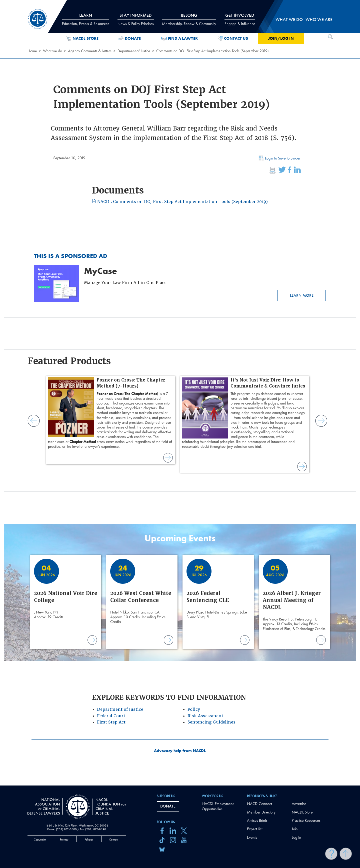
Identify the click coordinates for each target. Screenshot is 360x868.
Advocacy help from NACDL (180, 751)
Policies (89, 839)
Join (295, 829)
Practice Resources (306, 820)
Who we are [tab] (319, 19)
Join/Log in (281, 38)
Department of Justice (134, 51)
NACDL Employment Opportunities (218, 806)
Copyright (40, 839)
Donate (130, 38)
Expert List (255, 829)
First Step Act (111, 722)
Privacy (64, 839)
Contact (114, 839)
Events (252, 837)
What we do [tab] (289, 19)
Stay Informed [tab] (136, 19)
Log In (296, 837)
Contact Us (233, 38)
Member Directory (261, 812)
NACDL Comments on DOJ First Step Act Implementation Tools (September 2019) (180, 202)
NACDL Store (82, 38)
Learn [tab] (86, 19)
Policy (194, 709)
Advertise (299, 804)
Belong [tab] (189, 19)
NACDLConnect (259, 804)
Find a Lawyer (179, 38)
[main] (180, 393)
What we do (52, 51)
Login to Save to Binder (279, 159)
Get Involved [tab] (240, 19)
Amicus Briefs (257, 820)
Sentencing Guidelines (211, 722)
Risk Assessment (205, 716)
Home (32, 51)
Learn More (302, 295)
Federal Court (111, 716)
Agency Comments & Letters (90, 51)
